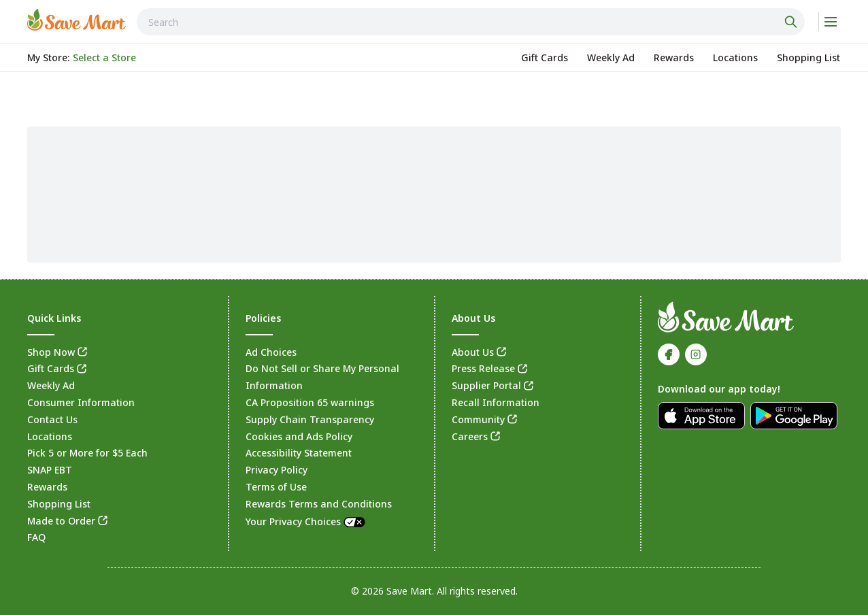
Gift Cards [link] (51, 368)
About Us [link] (473, 352)
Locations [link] (50, 436)
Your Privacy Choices (306, 521)
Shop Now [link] (51, 352)
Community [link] (478, 419)
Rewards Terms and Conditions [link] (319, 504)
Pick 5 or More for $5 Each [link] (87, 453)
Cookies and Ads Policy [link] (299, 436)
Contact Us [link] (52, 419)
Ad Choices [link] (271, 352)
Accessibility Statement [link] (299, 453)
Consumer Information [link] (81, 402)
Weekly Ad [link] (51, 385)
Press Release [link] (483, 368)
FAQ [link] (36, 537)
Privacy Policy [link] (277, 470)
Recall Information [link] (496, 402)
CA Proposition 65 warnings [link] (310, 402)
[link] (77, 20)
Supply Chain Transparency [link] (310, 419)
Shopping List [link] (59, 504)
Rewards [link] (47, 487)
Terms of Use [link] (276, 487)
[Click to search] (792, 22)
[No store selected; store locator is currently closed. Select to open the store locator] (104, 58)
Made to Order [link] (61, 521)
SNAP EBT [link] (50, 470)
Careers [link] (470, 436)
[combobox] (471, 22)
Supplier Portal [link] (486, 385)
